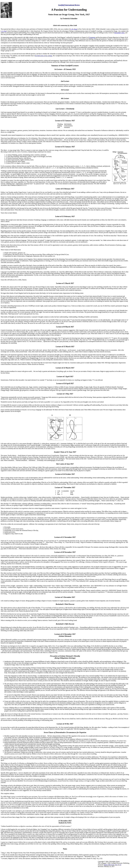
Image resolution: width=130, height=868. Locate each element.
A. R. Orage (74, 29)
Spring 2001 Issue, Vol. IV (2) (112, 865)
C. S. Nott (4, 31)
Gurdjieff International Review (69, 5)
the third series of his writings (44, 56)
